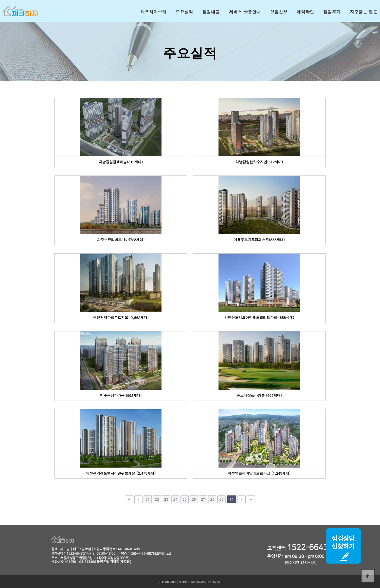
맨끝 (251, 499)
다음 (242, 499)
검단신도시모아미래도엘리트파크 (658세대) (259, 317)
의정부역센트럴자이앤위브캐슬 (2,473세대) (121, 473)
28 (212, 499)
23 (166, 499)
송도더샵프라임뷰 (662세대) (259, 395)
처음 (129, 499)
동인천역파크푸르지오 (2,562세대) (121, 317)
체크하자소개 (153, 12)
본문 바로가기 (0, 0)
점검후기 (332, 12)
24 (175, 499)
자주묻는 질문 (364, 12)
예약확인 (305, 12)
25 (184, 499)
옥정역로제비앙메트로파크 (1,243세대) (259, 473)
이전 (138, 499)
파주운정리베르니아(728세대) (121, 240)
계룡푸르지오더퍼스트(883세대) (259, 240)
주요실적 (184, 12)
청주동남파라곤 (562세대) (121, 395)
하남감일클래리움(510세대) (121, 162)
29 (221, 499)
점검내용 (211, 12)
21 (148, 499)
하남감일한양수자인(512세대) (259, 162)
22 (157, 499)
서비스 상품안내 (245, 12)
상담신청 (279, 12)
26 (194, 499)
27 (203, 499)
